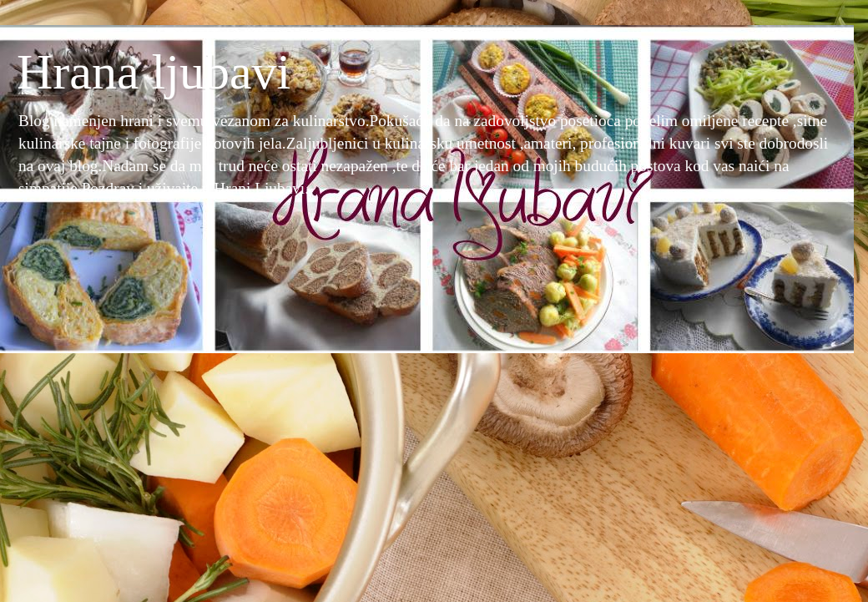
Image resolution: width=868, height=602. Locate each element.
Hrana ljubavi (154, 72)
